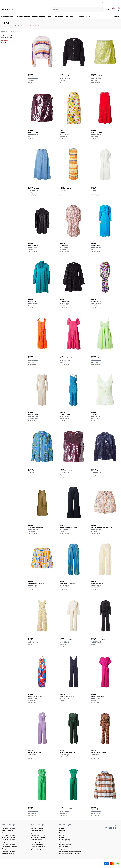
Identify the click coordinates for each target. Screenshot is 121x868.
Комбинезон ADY (66, 639)
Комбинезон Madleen (68, 752)
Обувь (49, 17)
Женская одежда (8, 17)
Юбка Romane (33, 132)
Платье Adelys (65, 301)
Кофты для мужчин (37, 840)
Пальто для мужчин (37, 844)
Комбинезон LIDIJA (98, 639)
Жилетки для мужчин (38, 835)
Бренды (117, 17)
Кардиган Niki (65, 75)
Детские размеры (65, 844)
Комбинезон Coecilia (99, 752)
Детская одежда (39, 17)
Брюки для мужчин (37, 831)
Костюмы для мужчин (38, 837)
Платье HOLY (96, 244)
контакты (98, 2)
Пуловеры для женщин (9, 847)
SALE (88, 17)
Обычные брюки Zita (36, 526)
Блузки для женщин (8, 828)
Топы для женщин (8, 849)
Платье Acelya (33, 244)
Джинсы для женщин (9, 833)
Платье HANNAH (66, 357)
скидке (3, 43)
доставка (105, 2)
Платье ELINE (65, 244)
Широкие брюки (97, 583)
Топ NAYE (95, 413)
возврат (118, 2)
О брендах (63, 849)
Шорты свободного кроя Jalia (102, 526)
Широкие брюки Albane (68, 526)
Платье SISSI (96, 357)
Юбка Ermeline (34, 188)
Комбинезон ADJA (98, 695)
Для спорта (58, 17)
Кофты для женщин (8, 835)
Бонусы (62, 835)
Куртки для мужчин (37, 842)
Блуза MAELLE (96, 470)
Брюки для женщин (8, 831)
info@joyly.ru (112, 828)
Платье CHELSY (65, 188)
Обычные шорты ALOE (36, 583)
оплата (112, 2)
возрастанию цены (8, 35)
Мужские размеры (65, 842)
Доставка (62, 831)
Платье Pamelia (97, 301)
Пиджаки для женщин (9, 842)
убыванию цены (7, 37)
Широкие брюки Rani (68, 583)
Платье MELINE (65, 413)
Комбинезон (33, 639)
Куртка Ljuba (96, 808)
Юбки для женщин (8, 853)
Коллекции (80, 17)
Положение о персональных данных (71, 851)
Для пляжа (69, 17)
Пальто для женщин (8, 840)
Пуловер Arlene (34, 75)
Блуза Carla (32, 470)
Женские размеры (65, 840)
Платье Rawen (33, 357)
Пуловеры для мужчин (38, 847)
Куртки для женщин (8, 837)
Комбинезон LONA (35, 695)
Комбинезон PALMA (35, 752)
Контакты (62, 828)
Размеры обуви (64, 847)
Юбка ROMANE (97, 75)
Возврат (62, 837)
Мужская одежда (23, 17)
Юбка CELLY (64, 132)
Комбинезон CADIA (67, 808)
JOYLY (7, 10)
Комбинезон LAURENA (68, 695)
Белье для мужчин (37, 828)
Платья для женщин (8, 844)
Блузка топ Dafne (66, 470)
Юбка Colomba (97, 132)
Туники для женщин (8, 851)
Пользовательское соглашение (70, 853)
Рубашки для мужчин (38, 849)
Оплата (62, 833)
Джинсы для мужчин (37, 833)
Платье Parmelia (34, 413)
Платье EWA (33, 301)
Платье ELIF (95, 188)
